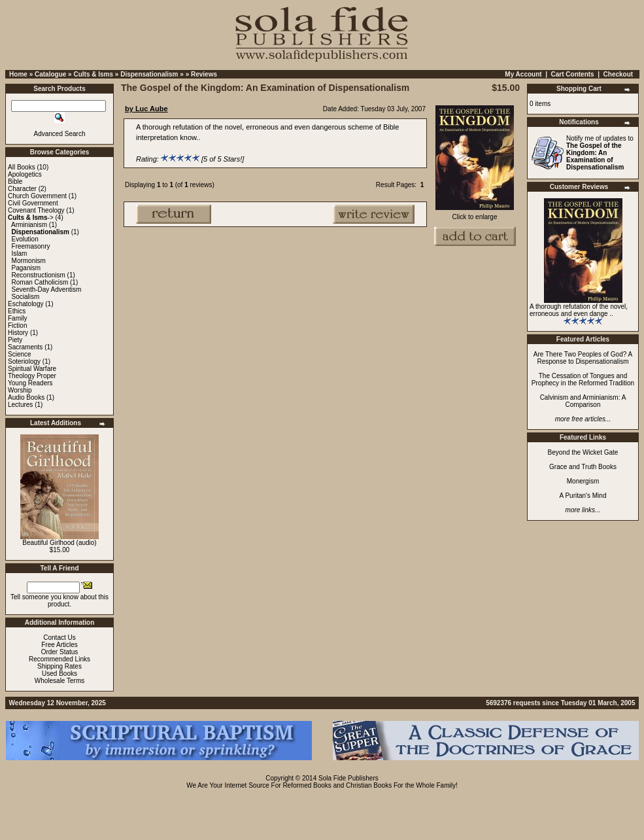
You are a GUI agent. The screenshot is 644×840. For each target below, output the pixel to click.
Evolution (25, 239)
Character (22, 189)
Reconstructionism (39, 275)
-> (31, 218)
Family (17, 318)
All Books (22, 167)
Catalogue (50, 74)
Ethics (17, 311)
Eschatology (25, 304)
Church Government (37, 196)
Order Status (60, 652)
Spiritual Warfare (32, 369)
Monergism (583, 481)
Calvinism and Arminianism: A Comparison (583, 401)
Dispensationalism (149, 74)
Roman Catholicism (40, 282)
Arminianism (29, 225)
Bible (15, 182)
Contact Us (59, 638)
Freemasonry (31, 246)
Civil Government (33, 203)
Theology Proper (32, 376)
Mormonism (29, 261)
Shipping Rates (59, 666)
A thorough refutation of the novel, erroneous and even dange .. (579, 310)
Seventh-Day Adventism (47, 289)
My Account (523, 74)
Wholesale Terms (60, 681)
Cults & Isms (93, 74)
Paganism (26, 268)
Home (18, 74)
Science (20, 354)
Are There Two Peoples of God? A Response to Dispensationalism (583, 358)
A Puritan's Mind (583, 496)
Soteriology (24, 361)
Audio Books (26, 397)
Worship (20, 390)
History (18, 333)
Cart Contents (573, 74)
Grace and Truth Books (583, 467)
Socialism (26, 297)
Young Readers (30, 383)
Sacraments (25, 347)
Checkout (619, 74)
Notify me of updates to (600, 153)
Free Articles (59, 645)
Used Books (59, 674)
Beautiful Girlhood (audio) (59, 543)
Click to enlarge (475, 214)
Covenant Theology (36, 210)
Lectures (20, 405)
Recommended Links (59, 659)
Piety (15, 340)
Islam (20, 254)
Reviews (204, 74)
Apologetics (25, 174)
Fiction (17, 325)
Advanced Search (60, 134)
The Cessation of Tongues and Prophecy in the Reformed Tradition (583, 379)
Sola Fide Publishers (348, 778)
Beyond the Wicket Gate (583, 452)
